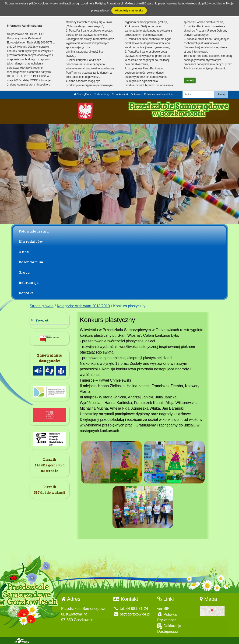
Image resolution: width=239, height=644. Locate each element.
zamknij (190, 80)
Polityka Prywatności (167, 617)
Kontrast (136, 94)
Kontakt (26, 293)
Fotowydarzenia (34, 231)
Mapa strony (102, 94)
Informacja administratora (159, 94)
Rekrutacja (29, 282)
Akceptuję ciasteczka (129, 10)
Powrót (42, 320)
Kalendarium (31, 262)
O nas (24, 252)
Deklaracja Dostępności (169, 628)
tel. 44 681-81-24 (131, 609)
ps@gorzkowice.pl (132, 614)
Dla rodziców (31, 241)
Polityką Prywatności (109, 3)
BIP (163, 609)
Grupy (24, 272)
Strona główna (83, 94)
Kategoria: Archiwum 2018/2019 (83, 306)
